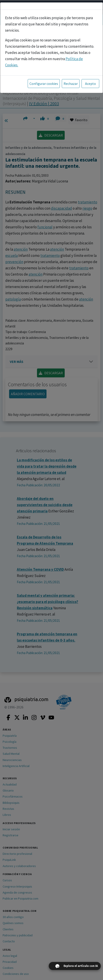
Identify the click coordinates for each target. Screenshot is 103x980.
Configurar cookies (44, 84)
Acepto (90, 84)
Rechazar (71, 84)
